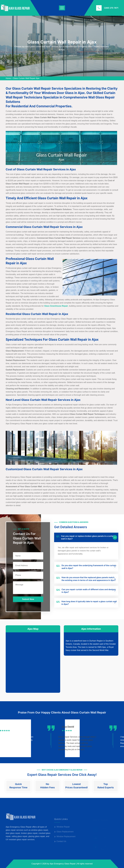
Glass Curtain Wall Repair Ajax (26, 78)
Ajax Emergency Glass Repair (63, 864)
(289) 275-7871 (111, 8)
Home (8, 78)
